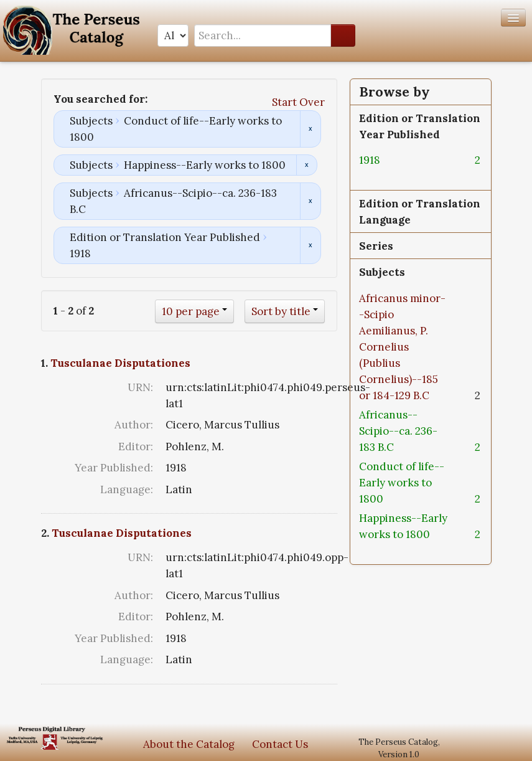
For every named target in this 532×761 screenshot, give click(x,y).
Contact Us (280, 744)
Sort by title (281, 311)
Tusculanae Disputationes (120, 363)
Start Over (298, 102)
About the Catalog (189, 744)
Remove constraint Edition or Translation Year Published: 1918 (310, 245)
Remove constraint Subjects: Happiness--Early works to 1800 (306, 165)
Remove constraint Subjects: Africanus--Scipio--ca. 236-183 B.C (310, 201)
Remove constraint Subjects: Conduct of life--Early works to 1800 (310, 129)
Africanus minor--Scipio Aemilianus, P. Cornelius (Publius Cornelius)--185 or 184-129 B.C (402, 347)
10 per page (191, 311)
